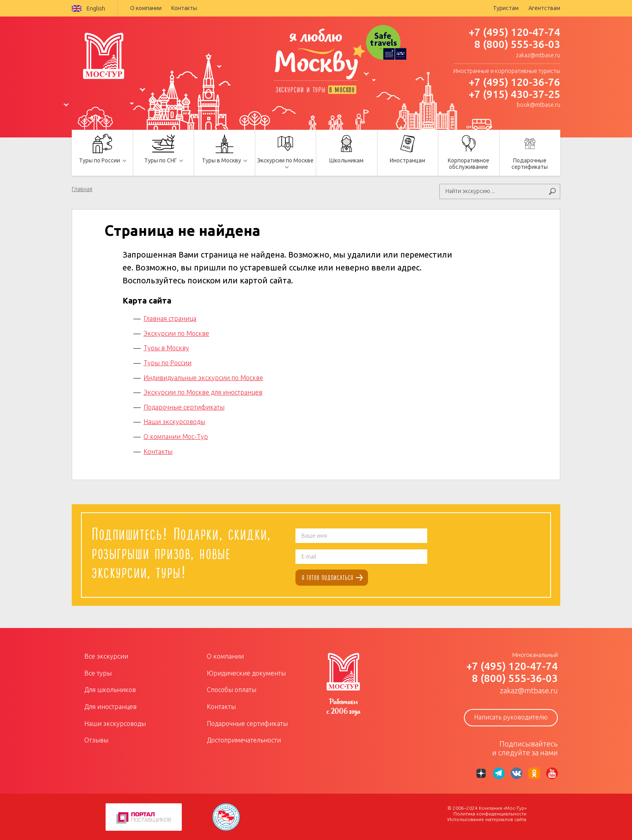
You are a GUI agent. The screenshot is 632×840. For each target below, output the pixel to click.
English (88, 8)
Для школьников (110, 689)
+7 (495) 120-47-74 (515, 32)
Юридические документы (246, 672)
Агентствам (544, 8)
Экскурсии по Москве (176, 333)
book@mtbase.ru (538, 105)
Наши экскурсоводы (174, 421)
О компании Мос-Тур (176, 436)
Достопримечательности (244, 740)
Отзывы (96, 740)
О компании (146, 8)
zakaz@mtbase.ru (538, 55)
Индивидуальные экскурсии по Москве (203, 377)
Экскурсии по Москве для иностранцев (203, 392)
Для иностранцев (110, 706)
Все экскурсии (106, 656)
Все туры (98, 672)
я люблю (316, 55)
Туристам (506, 8)
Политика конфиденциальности (490, 813)
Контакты (184, 8)
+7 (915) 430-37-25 (515, 94)
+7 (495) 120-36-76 (515, 82)
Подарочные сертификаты (184, 406)
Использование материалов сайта (487, 819)
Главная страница (170, 318)
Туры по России (167, 362)
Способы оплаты (232, 689)
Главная (82, 189)
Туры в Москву (166, 347)
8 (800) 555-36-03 (517, 44)
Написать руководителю (511, 717)
